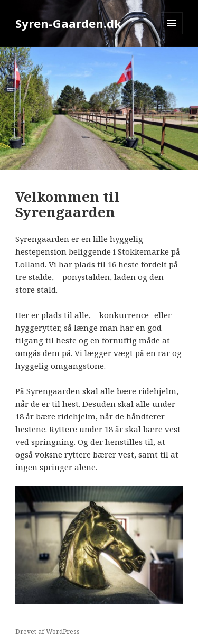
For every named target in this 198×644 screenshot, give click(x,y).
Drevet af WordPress (48, 632)
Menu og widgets (172, 34)
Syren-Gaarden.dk (68, 23)
